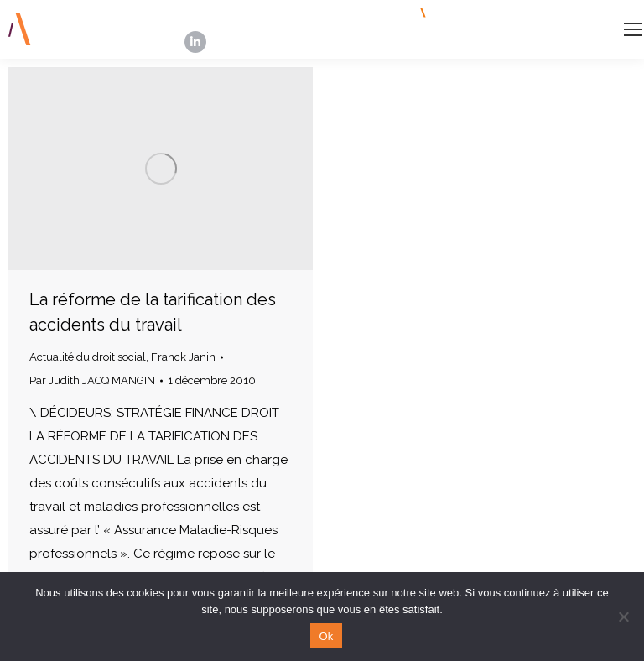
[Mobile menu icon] (633, 29)
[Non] (623, 617)
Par (92, 380)
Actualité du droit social (88, 357)
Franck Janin (183, 357)
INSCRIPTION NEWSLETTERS (513, 13)
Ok (326, 636)
